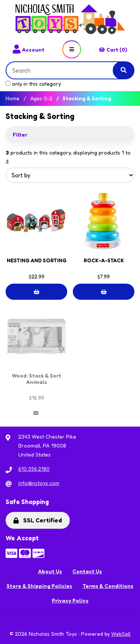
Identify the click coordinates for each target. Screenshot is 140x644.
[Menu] (72, 49)
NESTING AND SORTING (37, 260)
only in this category (33, 84)
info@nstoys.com (39, 483)
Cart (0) (113, 50)
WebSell (121, 634)
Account (29, 49)
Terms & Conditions (108, 586)
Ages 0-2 (41, 98)
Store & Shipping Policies (39, 586)
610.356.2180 (34, 469)
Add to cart (37, 292)
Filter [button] (20, 135)
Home (13, 98)
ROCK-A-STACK (104, 260)
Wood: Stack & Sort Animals (37, 379)
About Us (50, 571)
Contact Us (87, 571)
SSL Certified (38, 520)
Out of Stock (36, 413)
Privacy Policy (70, 600)
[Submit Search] (124, 70)
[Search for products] (65, 70)
